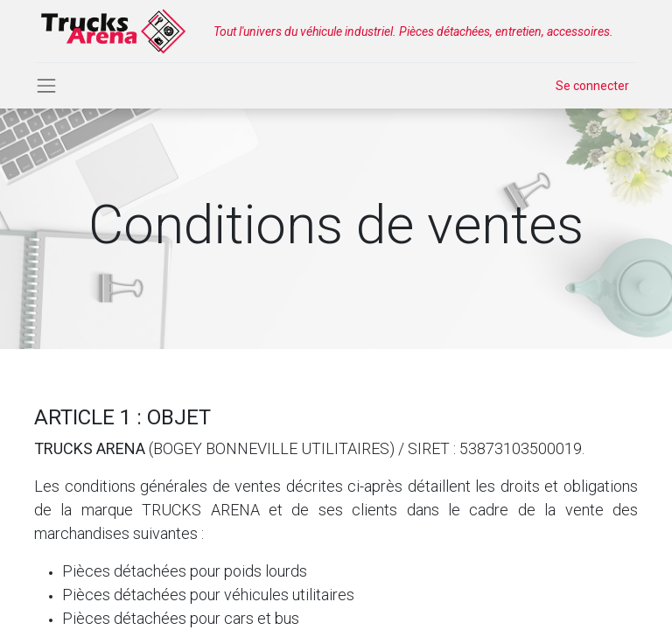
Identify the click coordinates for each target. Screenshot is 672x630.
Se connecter (592, 86)
